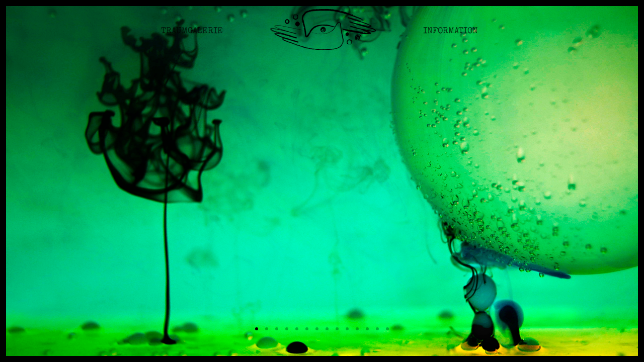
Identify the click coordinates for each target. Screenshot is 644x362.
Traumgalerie (192, 37)
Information (451, 37)
